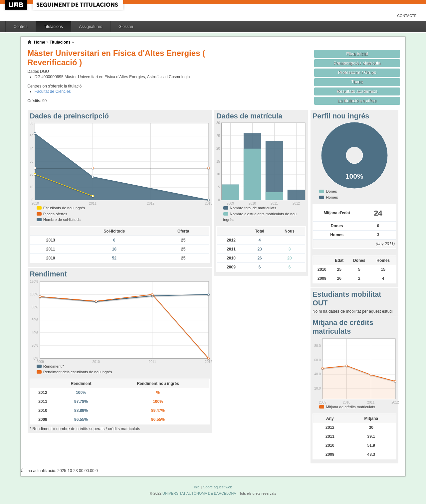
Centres (21, 27)
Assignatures (91, 27)
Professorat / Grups (357, 72)
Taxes (357, 82)
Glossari (126, 27)
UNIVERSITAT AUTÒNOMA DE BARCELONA (199, 493)
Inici (197, 487)
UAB (17, 5)
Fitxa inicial (357, 54)
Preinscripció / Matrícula (357, 63)
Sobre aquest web (217, 487)
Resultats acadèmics (357, 91)
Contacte (407, 16)
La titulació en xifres (357, 101)
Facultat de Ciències (53, 91)
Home (39, 42)
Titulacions (53, 27)
